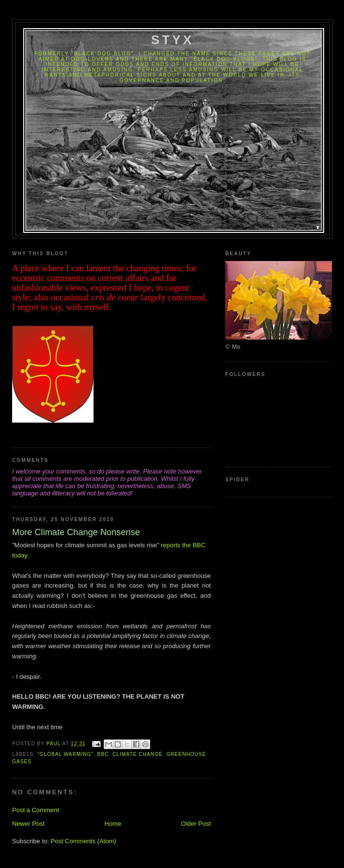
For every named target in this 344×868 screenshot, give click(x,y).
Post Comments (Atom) (84, 841)
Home (113, 824)
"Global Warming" (65, 754)
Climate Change (137, 754)
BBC (103, 754)
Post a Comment (36, 810)
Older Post (196, 824)
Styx (173, 40)
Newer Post (28, 824)
